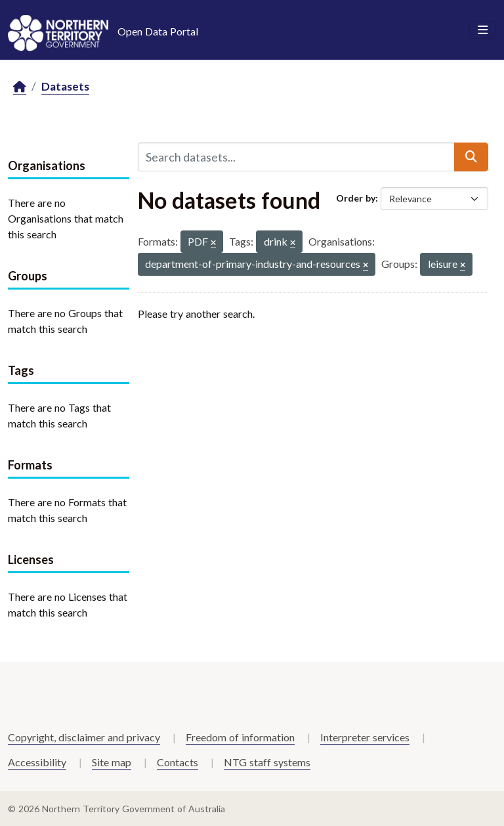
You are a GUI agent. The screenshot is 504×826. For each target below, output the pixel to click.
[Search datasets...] (296, 157)
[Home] (20, 87)
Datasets (65, 86)
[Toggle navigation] (483, 30)
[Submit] (471, 157)
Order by (356, 198)
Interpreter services (365, 737)
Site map (112, 762)
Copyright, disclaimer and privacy (84, 737)
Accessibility (37, 762)
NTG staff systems (267, 762)
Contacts (178, 762)
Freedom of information (240, 737)
